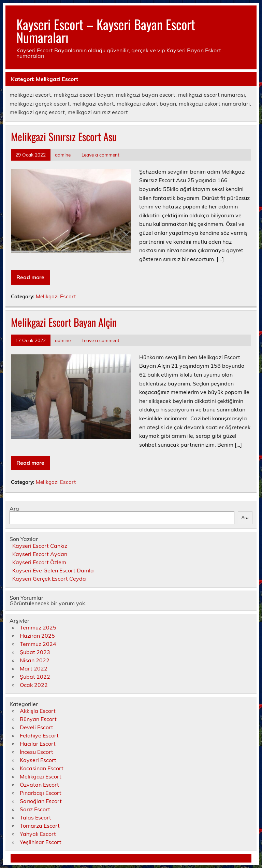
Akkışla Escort (38, 711)
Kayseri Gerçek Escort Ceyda (49, 579)
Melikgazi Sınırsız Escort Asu (64, 137)
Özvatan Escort (39, 785)
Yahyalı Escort (38, 834)
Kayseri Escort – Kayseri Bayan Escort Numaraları (106, 31)
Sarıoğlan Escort (41, 801)
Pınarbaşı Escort (41, 793)
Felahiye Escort (39, 735)
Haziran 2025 (37, 636)
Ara (14, 508)
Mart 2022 (34, 668)
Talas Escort (35, 817)
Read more (30, 277)
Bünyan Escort (38, 719)
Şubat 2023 (35, 652)
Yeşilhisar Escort (41, 842)
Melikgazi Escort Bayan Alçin (64, 322)
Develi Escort (37, 727)
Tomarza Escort (40, 826)
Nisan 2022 (35, 660)
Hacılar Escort (38, 744)
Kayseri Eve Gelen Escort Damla (53, 570)
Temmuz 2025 (38, 627)
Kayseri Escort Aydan (40, 554)
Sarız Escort (35, 809)
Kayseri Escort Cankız (40, 546)
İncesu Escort (37, 752)
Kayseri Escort (38, 760)
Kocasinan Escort (42, 768)
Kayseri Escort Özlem (39, 562)
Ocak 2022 (34, 685)
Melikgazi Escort (56, 296)
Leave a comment (100, 155)
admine (63, 155)
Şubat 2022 (35, 677)
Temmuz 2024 (38, 644)
